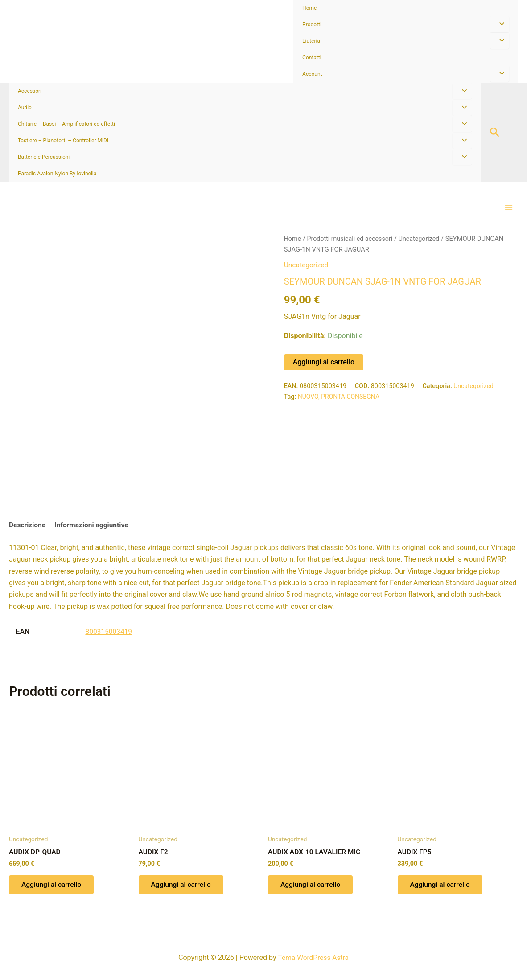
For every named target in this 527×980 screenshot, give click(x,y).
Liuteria (311, 41)
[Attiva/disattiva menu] (500, 24)
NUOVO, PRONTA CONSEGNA (340, 406)
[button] (495, 133)
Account (312, 74)
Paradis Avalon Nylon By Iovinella (57, 174)
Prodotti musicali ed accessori (352, 248)
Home (309, 8)
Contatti (312, 58)
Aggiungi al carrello (324, 371)
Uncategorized (423, 248)
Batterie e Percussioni (44, 157)
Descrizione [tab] (28, 535)
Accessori (30, 91)
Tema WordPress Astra (313, 957)
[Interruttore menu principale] (509, 212)
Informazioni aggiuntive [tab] (94, 535)
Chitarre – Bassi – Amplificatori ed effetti (66, 124)
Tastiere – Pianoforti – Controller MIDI (63, 141)
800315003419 (109, 642)
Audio (25, 108)
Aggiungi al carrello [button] (53, 896)
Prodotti (312, 25)
